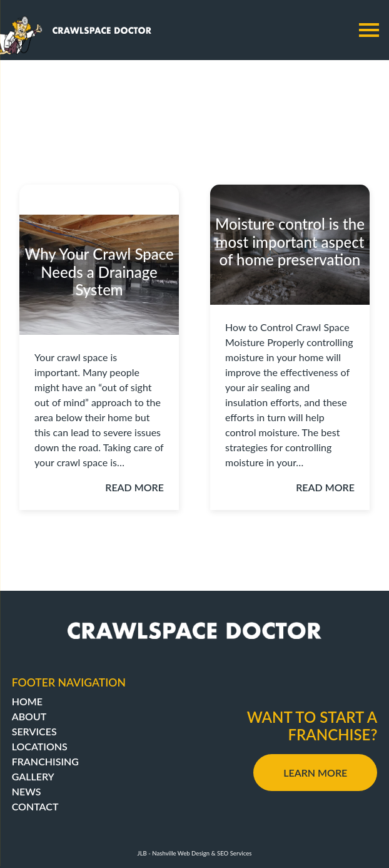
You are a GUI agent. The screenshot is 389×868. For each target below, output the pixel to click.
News (27, 791)
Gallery (33, 776)
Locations (40, 746)
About (29, 716)
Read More (134, 487)
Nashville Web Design (181, 853)
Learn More (315, 773)
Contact (35, 806)
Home (27, 701)
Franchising (45, 761)
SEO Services (234, 853)
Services (34, 731)
